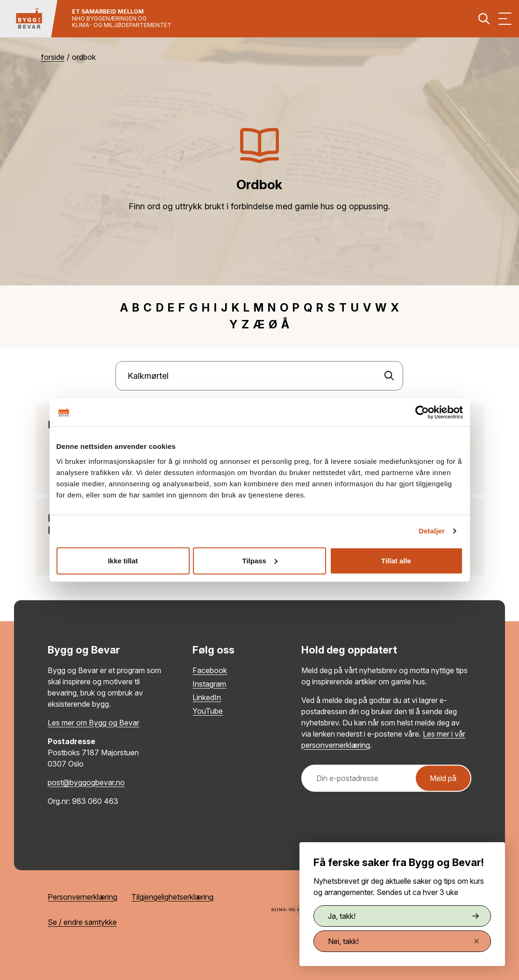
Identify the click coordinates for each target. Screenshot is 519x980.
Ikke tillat (123, 560)
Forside (53, 57)
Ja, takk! (403, 916)
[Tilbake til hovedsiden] (29, 19)
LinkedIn (207, 697)
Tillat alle (396, 560)
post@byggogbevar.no (86, 782)
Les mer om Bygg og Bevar (93, 723)
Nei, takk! (403, 941)
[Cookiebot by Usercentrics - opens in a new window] (422, 412)
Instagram (209, 684)
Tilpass (260, 560)
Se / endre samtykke (82, 922)
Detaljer (432, 531)
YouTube (208, 711)
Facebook (210, 670)
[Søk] (389, 376)
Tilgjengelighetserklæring (172, 897)
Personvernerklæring (82, 897)
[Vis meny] (505, 19)
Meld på (443, 778)
